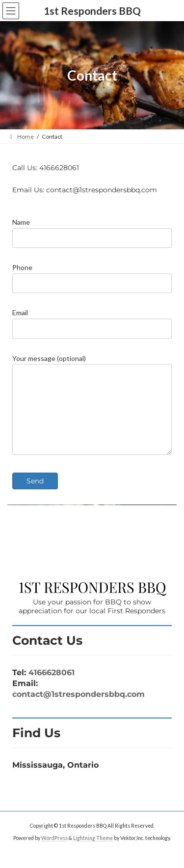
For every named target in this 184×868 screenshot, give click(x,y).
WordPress (54, 853)
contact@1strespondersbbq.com (79, 709)
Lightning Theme (93, 853)
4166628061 (52, 687)
